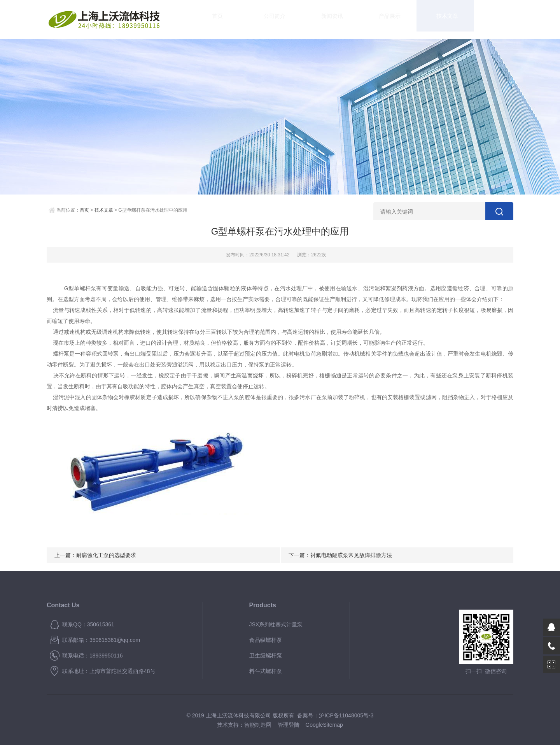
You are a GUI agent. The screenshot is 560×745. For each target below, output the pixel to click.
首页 (210, 19)
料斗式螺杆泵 (266, 671)
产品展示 (350, 19)
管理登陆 (289, 725)
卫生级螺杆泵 (266, 656)
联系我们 (490, 19)
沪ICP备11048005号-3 (346, 715)
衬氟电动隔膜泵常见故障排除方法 (351, 555)
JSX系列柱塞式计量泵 (276, 624)
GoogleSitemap (324, 725)
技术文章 (397, 19)
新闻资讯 (303, 19)
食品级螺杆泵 (266, 640)
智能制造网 (258, 725)
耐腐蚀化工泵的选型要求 (106, 555)
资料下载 (443, 19)
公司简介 (257, 19)
